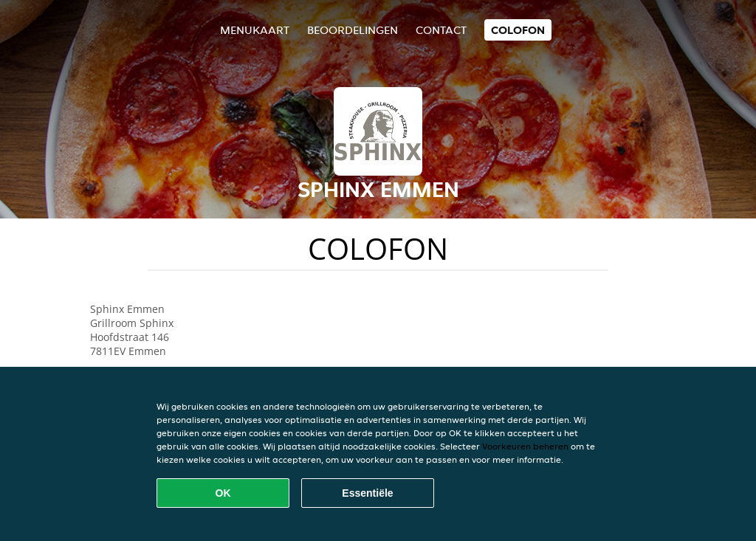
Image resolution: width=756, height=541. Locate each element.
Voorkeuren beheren (525, 446)
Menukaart (255, 30)
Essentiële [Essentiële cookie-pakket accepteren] (367, 493)
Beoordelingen (353, 30)
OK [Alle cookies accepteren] (223, 493)
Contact (441, 30)
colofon (518, 30)
